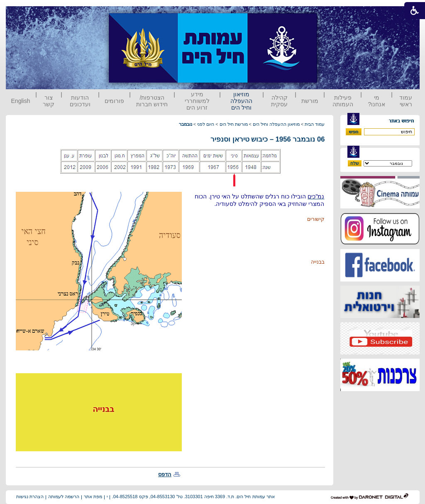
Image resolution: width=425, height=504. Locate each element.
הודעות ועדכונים (80, 101)
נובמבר (186, 124)
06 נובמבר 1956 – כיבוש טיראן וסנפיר (267, 139)
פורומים (114, 101)
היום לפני (206, 124)
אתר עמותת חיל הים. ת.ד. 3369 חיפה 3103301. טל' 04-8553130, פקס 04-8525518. (193, 497)
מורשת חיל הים (234, 124)
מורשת (310, 101)
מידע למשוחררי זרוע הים (197, 101)
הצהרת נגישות (30, 497)
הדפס (165, 474)
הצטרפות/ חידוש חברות (152, 101)
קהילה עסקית (279, 101)
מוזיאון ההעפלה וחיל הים (241, 101)
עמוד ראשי (406, 101)
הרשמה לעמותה (64, 497)
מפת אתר (93, 497)
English (21, 101)
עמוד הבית (315, 124)
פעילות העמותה (343, 101)
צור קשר (49, 101)
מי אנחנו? (376, 101)
